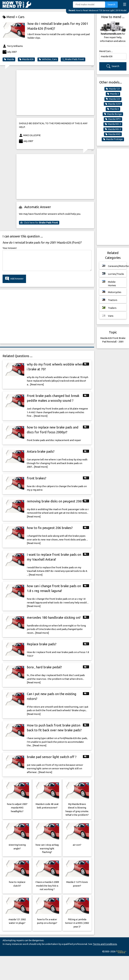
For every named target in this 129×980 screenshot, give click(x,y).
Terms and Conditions (105, 944)
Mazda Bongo (113, 114)
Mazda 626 (26, 59)
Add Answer (14, 279)
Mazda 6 (113, 109)
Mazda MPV (113, 119)
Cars (21, 17)
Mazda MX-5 (113, 129)
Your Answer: (10, 248)
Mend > (10, 17)
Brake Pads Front (73, 59)
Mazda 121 (113, 89)
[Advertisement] (53, 93)
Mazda (9, 59)
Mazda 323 (113, 99)
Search (111, 4)
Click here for (39, 223)
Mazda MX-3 (113, 124)
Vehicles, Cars (48, 59)
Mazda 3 (113, 94)
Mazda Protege (113, 139)
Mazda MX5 (113, 134)
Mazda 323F (113, 104)
